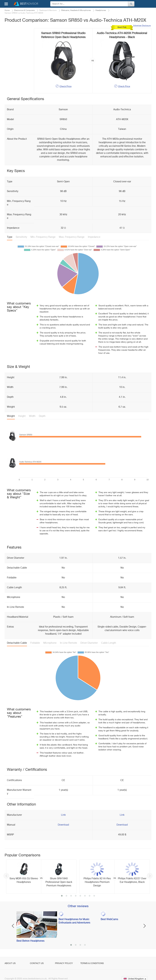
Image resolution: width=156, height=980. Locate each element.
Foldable (35, 643)
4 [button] (76, 896)
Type (10, 237)
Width (32, 416)
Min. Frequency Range (43, 237)
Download (63, 825)
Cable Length (109, 643)
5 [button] (80, 896)
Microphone (50, 643)
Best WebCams (109, 919)
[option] (41, 877)
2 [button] (66, 896)
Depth (42, 416)
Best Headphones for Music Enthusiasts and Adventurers (74, 921)
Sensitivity (21, 237)
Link (63, 815)
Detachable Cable (17, 643)
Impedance (94, 237)
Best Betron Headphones (30, 941)
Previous (6, 876)
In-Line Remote (69, 643)
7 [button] (90, 896)
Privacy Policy (64, 963)
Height (22, 416)
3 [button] (71, 896)
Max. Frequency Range (72, 237)
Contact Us (37, 963)
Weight (11, 416)
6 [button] (85, 896)
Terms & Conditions (92, 963)
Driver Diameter (89, 643)
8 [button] (94, 896)
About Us (10, 963)
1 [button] (62, 896)
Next (150, 876)
